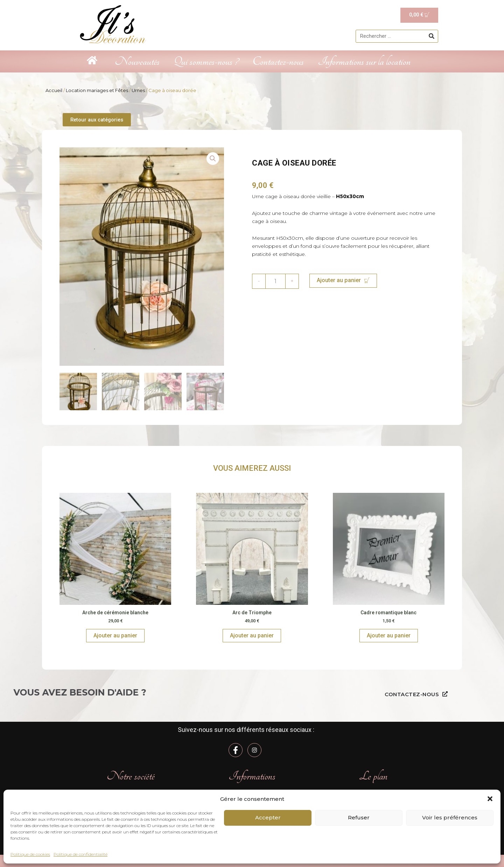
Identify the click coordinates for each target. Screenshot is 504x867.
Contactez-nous (278, 61)
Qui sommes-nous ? (206, 61)
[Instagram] (254, 750)
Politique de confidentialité (80, 854)
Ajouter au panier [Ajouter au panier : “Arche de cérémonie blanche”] (115, 636)
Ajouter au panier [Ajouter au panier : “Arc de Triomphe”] (252, 636)
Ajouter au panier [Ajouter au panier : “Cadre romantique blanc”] (389, 636)
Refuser (359, 817)
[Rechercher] (431, 36)
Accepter (268, 817)
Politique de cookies (30, 854)
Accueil (54, 90)
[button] (490, 799)
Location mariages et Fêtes (97, 90)
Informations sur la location (364, 61)
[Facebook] (236, 750)
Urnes (138, 90)
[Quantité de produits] (275, 282)
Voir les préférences (450, 817)
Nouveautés (137, 61)
